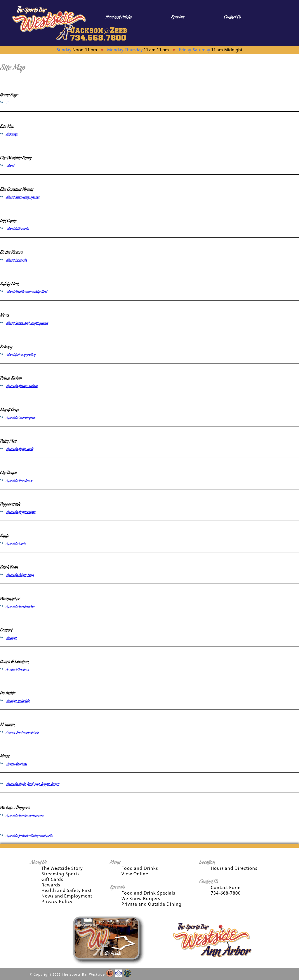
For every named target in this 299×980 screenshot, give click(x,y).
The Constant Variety (17, 189)
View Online (135, 874)
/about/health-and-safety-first (26, 292)
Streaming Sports (60, 874)
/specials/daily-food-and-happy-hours (33, 784)
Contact (6, 630)
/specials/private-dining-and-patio (29, 836)
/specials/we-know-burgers (25, 816)
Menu (5, 756)
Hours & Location (14, 662)
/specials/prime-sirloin (22, 386)
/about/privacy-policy (21, 355)
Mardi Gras (9, 410)
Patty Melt (8, 441)
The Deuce (8, 473)
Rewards (51, 885)
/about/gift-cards (17, 229)
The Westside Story (16, 158)
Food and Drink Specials (148, 893)
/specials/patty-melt (19, 449)
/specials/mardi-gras (21, 418)
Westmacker (10, 599)
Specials (178, 17)
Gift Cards (8, 221)
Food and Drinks (119, 17)
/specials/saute (16, 544)
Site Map (7, 127)
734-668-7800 (226, 893)
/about (10, 166)
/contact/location (18, 670)
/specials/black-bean (20, 575)
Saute (5, 536)
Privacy (6, 347)
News (5, 315)
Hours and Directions (234, 869)
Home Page (9, 95)
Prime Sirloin (11, 378)
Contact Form (226, 888)
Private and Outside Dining (152, 905)
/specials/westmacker (20, 607)
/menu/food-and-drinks (22, 733)
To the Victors (11, 252)
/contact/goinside (18, 701)
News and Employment (67, 896)
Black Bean (9, 567)
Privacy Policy (57, 902)
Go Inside (8, 693)
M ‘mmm (7, 725)
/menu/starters (16, 764)
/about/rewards (16, 260)
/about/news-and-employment (27, 323)
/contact (11, 638)
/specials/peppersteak (21, 512)
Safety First (9, 284)
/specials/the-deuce (19, 481)
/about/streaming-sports (23, 197)
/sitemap (12, 134)
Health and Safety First (67, 891)
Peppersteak (10, 504)
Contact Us (232, 17)
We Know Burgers (15, 808)
